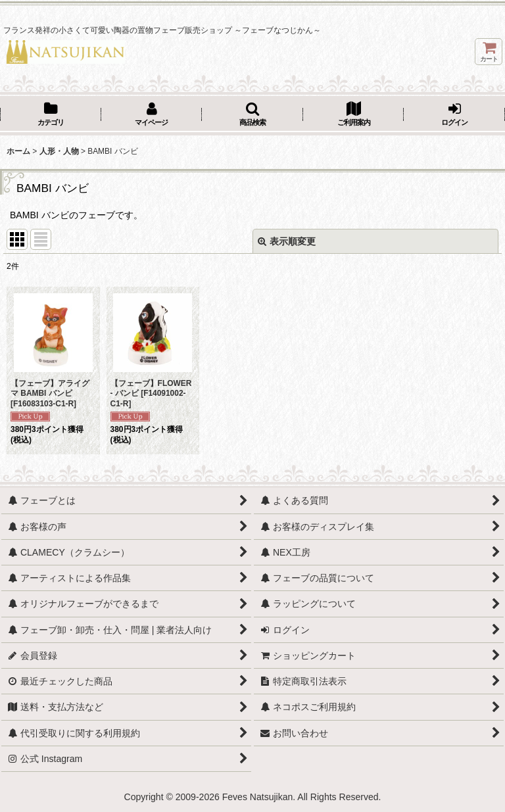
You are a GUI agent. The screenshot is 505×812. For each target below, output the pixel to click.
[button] (252, 115)
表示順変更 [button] (287, 241)
